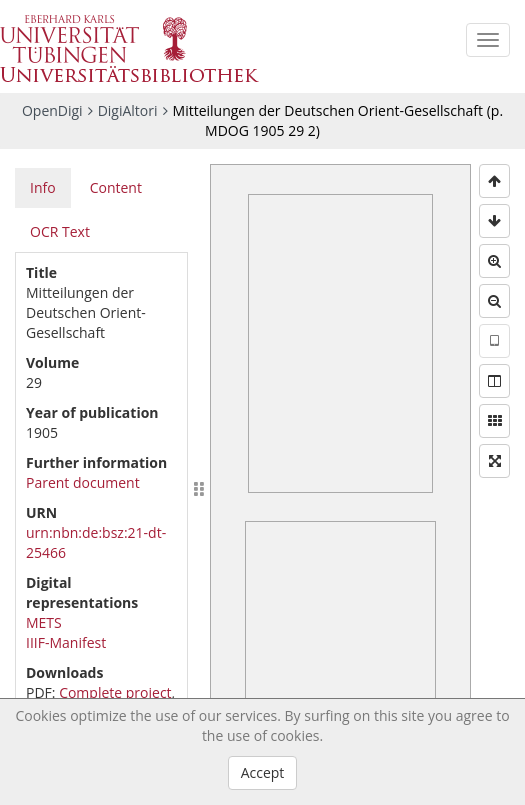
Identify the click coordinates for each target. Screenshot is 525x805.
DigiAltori (128, 110)
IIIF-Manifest (66, 642)
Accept (263, 772)
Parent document (83, 482)
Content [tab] (116, 187)
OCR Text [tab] (60, 231)
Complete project (115, 692)
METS (44, 622)
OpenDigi (52, 110)
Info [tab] (43, 187)
